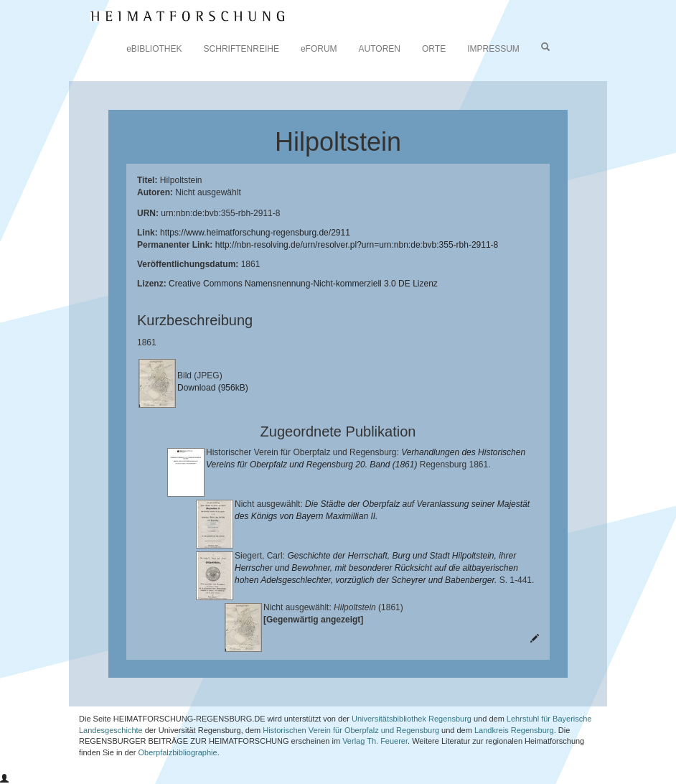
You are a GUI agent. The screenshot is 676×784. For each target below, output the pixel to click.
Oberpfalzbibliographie (178, 752)
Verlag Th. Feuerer (375, 741)
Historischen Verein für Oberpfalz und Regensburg (351, 730)
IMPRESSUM (493, 49)
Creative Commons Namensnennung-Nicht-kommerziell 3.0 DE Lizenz (303, 284)
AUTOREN (380, 49)
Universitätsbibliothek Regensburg (412, 719)
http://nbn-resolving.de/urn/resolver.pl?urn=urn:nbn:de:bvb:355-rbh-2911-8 (357, 245)
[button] (4, 779)
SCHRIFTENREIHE (241, 49)
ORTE (434, 49)
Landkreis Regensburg (514, 730)
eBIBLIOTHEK (154, 49)
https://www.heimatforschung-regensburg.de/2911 (255, 233)
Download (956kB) (213, 388)
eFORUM (319, 49)
